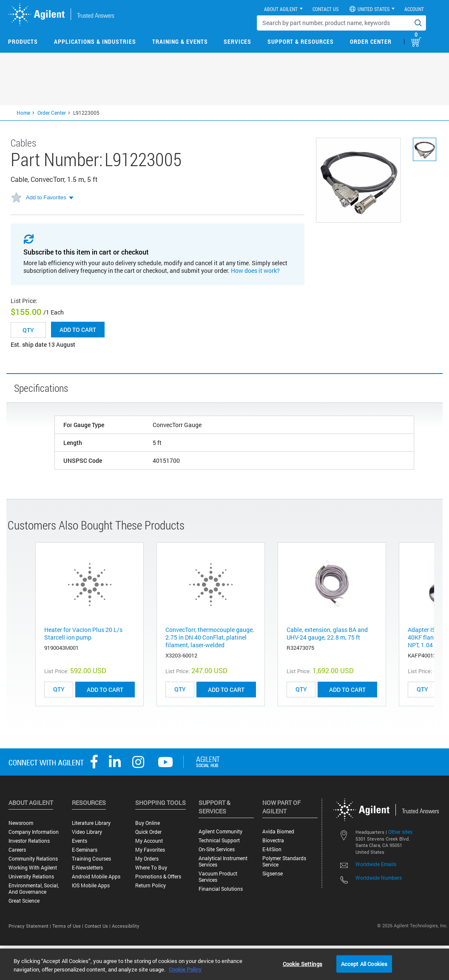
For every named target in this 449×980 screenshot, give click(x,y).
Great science (24, 901)
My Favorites (150, 850)
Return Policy (151, 885)
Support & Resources (301, 41)
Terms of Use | (68, 926)
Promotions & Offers (158, 877)
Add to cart (78, 330)
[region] (224, 964)
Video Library (87, 832)
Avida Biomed (278, 831)
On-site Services (217, 849)
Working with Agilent (33, 868)
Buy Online (148, 823)
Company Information (34, 832)
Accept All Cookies (364, 963)
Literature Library (91, 823)
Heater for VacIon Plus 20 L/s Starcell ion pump (83, 633)
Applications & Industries (95, 41)
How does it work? (255, 270)
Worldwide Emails (376, 864)
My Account (149, 841)
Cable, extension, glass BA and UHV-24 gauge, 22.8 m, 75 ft (327, 633)
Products (23, 41)
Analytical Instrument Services (223, 861)
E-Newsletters (87, 868)
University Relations (31, 877)
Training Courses (91, 859)
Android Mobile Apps (96, 877)
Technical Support (219, 840)
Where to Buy (151, 868)
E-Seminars (85, 850)
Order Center (371, 41)
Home (23, 113)
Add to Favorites (46, 197)
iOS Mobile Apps (91, 885)
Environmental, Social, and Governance (34, 889)
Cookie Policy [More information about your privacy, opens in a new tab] (185, 969)
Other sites (400, 832)
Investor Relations (29, 841)
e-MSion (272, 849)
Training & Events (180, 41)
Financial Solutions (221, 889)
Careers (17, 850)
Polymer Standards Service (284, 861)
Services (237, 41)
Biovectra (273, 840)
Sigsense (273, 874)
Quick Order (148, 832)
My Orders (147, 859)
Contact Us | (98, 926)
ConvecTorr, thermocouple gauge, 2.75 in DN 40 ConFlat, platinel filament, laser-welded (210, 637)
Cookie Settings (303, 963)
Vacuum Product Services (218, 877)
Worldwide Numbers (379, 878)
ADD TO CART (105, 690)
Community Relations (33, 859)
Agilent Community (220, 831)
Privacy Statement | (30, 926)
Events (80, 841)
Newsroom (21, 823)
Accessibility (126, 926)
